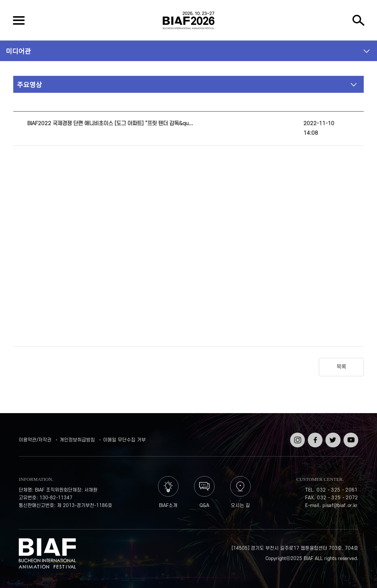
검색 (358, 20)
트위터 (332, 435)
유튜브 (350, 435)
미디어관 (18, 51)
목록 (341, 367)
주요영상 (29, 84)
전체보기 (19, 20)
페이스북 (314, 438)
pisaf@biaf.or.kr (340, 506)
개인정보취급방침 (77, 440)
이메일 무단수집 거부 (124, 440)
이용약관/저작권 (35, 440)
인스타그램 (297, 438)
